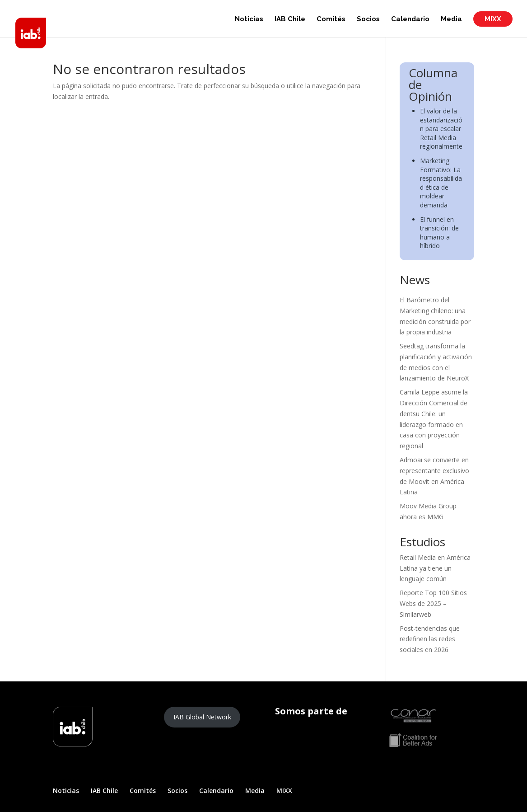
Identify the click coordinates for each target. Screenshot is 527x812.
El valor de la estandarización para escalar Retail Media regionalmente (441, 129)
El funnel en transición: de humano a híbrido (439, 233)
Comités (331, 19)
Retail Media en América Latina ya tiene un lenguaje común (435, 568)
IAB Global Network (202, 717)
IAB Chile (290, 19)
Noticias (249, 19)
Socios (368, 19)
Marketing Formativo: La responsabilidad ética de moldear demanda (441, 183)
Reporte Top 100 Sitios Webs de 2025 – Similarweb (433, 603)
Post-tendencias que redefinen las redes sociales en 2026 (430, 639)
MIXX (493, 19)
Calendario (410, 19)
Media (451, 19)
